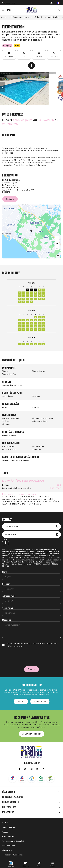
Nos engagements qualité (13, 841)
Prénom (6, 584)
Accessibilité (40, 701)
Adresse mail (9, 596)
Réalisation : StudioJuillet (12, 855)
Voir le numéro (12, 526)
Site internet (11, 535)
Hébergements (9, 807)
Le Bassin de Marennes (13, 797)
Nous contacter (9, 846)
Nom (5, 572)
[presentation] (23, 657)
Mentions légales (9, 827)
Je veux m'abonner (32, 734)
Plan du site (7, 850)
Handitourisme (8, 837)
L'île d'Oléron (8, 792)
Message (7, 620)
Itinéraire (10, 199)
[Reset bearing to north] (57, 248)
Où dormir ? (39, 17)
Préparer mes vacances (21, 17)
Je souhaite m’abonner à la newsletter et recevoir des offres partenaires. (32, 645)
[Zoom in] (57, 238)
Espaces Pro (8, 812)
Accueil (4, 17)
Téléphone (8, 608)
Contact (21, 701)
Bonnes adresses (10, 802)
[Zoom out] (57, 243)
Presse (5, 832)
